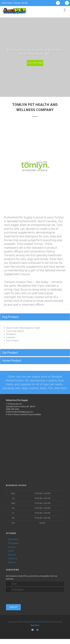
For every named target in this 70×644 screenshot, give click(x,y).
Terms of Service (44, 627)
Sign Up (13, 612)
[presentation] (20, 602)
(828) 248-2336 (12, 414)
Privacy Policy (30, 627)
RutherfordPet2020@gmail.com (19, 417)
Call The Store (35, 63)
